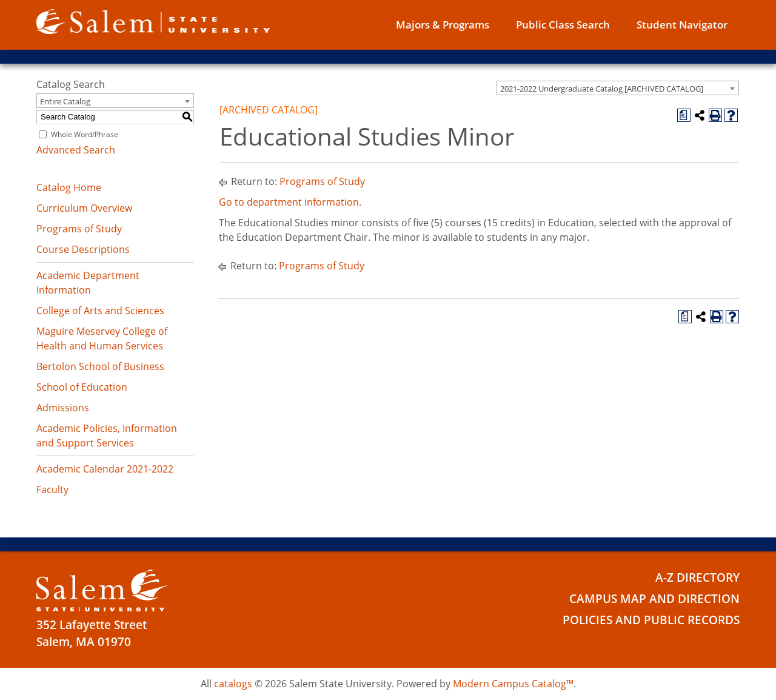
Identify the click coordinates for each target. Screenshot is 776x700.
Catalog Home (69, 187)
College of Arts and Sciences (100, 311)
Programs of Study (79, 229)
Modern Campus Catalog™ (513, 684)
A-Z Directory (697, 577)
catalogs (233, 684)
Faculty (52, 490)
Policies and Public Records (651, 620)
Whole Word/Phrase (85, 134)
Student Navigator (682, 25)
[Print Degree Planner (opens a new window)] (684, 115)
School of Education (82, 387)
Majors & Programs (443, 25)
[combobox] (618, 88)
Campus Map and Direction (654, 599)
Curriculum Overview (84, 208)
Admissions (63, 408)
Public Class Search (563, 25)
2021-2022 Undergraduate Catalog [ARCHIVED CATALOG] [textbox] (602, 89)
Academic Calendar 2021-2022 (105, 469)
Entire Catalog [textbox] (65, 101)
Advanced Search (76, 150)
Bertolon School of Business (100, 366)
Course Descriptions (83, 249)
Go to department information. (290, 202)
